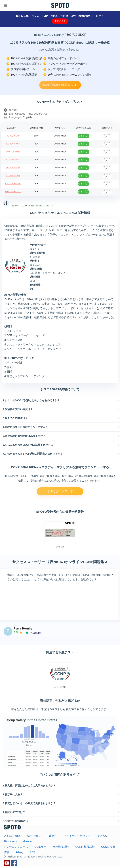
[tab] (60, 400)
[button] (60, 400)
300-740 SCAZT (13, 192)
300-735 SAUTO (13, 184)
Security (59, 35)
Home (38, 35)
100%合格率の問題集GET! (60, 85)
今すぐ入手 (60, 21)
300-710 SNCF (13, 144)
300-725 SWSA (13, 168)
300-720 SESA (13, 160)
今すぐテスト (107, 136)
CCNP (48, 35)
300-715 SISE (13, 152)
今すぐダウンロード (60, 491)
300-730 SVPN (13, 176)
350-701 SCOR (13, 136)
